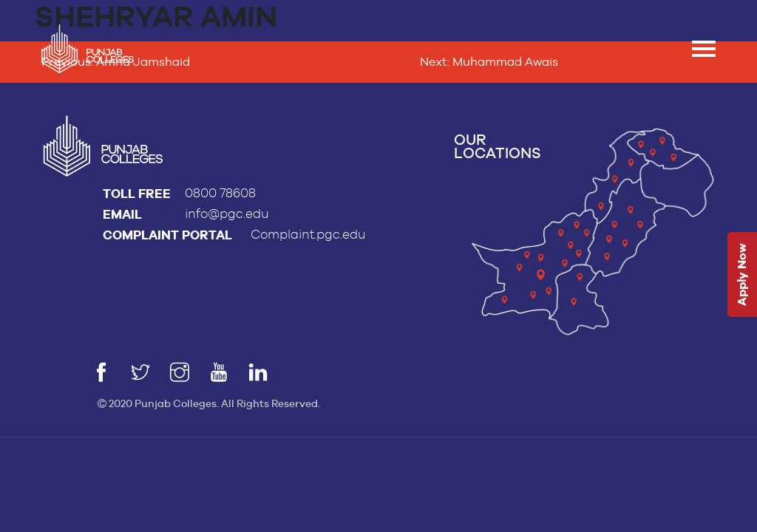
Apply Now (742, 275)
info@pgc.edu (227, 214)
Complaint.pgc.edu (308, 235)
